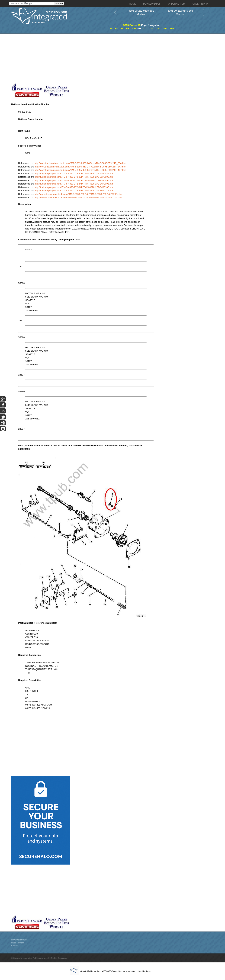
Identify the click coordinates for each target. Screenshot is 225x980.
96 (111, 28)
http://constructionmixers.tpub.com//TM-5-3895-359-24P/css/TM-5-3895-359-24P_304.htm (80, 163)
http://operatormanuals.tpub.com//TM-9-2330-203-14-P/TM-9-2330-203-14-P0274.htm (78, 197)
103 (151, 28)
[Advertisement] (86, 58)
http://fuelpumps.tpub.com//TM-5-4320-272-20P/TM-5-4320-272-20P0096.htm (74, 180)
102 (145, 28)
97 (117, 28)
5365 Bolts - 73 (132, 25)
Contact (15, 946)
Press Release (18, 943)
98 (122, 28)
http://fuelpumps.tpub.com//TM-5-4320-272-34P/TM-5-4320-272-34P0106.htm (74, 187)
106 (172, 28)
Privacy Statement (19, 940)
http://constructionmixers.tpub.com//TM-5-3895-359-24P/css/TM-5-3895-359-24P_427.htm (80, 170)
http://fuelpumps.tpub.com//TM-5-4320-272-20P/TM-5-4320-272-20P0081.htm (74, 174)
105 (165, 28)
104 (158, 28)
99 (127, 28)
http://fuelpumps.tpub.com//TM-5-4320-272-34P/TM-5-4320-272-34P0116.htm (74, 191)
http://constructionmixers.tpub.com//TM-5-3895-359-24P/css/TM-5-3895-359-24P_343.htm (80, 167)
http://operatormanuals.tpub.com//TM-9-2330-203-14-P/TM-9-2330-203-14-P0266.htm (78, 194)
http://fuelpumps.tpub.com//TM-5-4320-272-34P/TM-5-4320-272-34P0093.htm (74, 184)
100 (134, 28)
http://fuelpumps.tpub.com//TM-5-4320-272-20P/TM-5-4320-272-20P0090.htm (74, 177)
